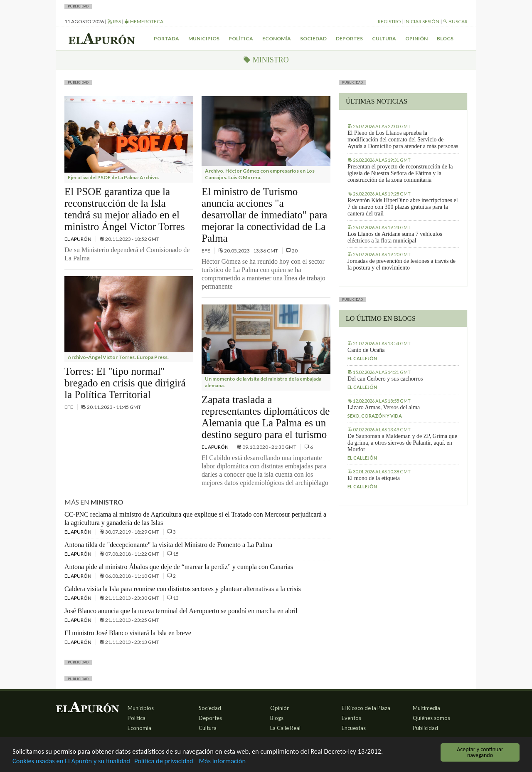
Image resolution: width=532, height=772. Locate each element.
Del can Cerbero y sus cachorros (385, 379)
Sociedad (313, 38)
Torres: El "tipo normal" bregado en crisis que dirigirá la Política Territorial (125, 383)
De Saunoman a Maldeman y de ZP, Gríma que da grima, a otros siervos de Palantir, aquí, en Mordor (402, 443)
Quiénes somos (431, 718)
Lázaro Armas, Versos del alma (384, 407)
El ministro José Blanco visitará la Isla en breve (128, 633)
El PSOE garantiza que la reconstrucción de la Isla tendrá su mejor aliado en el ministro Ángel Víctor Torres (125, 209)
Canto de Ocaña (366, 350)
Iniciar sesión (422, 21)
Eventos (351, 718)
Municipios (204, 38)
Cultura (384, 38)
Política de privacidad (168, 761)
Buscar (455, 21)
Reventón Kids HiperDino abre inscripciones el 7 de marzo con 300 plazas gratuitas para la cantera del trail (403, 207)
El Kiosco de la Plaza (366, 708)
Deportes (349, 38)
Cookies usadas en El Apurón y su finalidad (73, 761)
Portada (166, 38)
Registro (389, 21)
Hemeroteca (144, 21)
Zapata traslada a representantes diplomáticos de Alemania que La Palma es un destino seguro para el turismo (266, 417)
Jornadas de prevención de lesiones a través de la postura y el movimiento (401, 264)
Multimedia (426, 708)
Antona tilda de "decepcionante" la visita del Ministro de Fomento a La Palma (168, 545)
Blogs (445, 38)
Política (241, 38)
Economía (277, 38)
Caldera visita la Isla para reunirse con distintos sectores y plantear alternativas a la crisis (183, 589)
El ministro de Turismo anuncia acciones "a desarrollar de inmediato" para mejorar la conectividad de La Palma (264, 215)
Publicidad (425, 728)
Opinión (416, 38)
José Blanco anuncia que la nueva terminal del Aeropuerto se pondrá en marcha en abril (181, 611)
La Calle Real (285, 728)
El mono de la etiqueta (374, 478)
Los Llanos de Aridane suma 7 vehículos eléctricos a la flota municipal (395, 237)
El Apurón (78, 239)
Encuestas (354, 728)
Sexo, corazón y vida (375, 416)
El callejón (362, 358)
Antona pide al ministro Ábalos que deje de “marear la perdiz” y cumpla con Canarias (179, 567)
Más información (229, 761)
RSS (114, 21)
